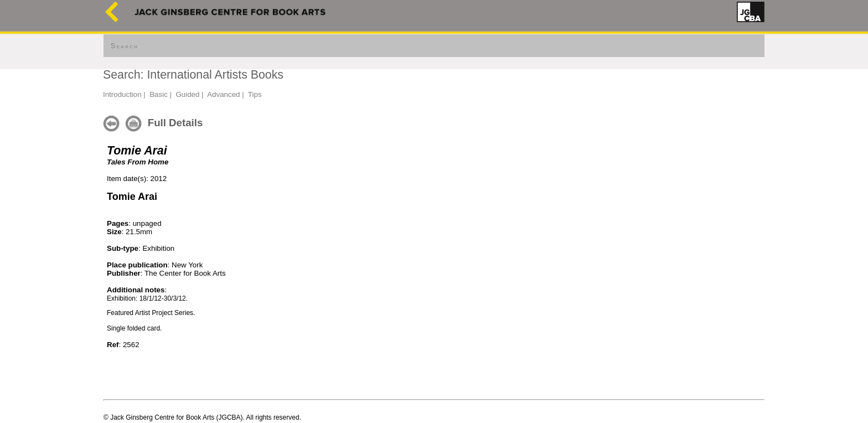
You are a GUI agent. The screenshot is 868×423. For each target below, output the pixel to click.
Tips (255, 94)
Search (125, 46)
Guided (187, 94)
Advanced (223, 94)
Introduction (122, 94)
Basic (159, 94)
